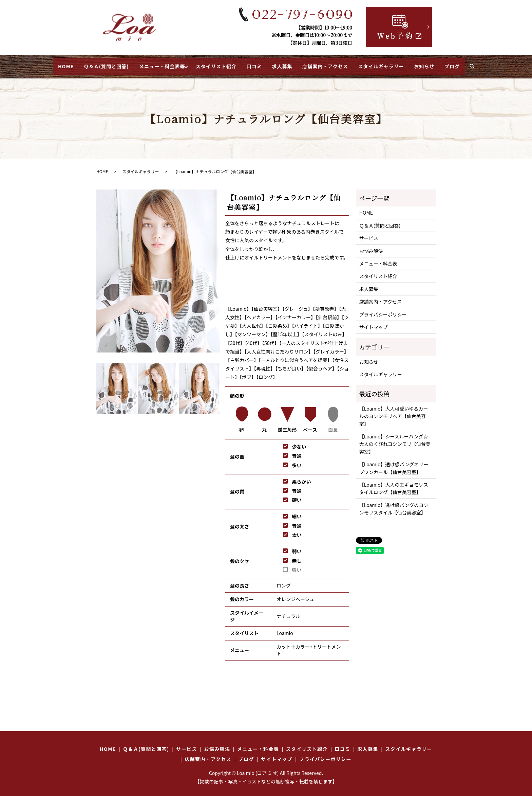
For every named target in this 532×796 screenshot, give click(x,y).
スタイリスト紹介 (213, 64)
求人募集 (287, 64)
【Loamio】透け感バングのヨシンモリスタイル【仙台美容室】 (394, 504)
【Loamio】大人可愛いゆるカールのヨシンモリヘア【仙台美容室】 (394, 412)
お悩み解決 (371, 247)
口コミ (255, 64)
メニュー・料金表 (378, 259)
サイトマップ (374, 323)
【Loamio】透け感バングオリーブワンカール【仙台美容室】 (394, 464)
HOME (44, 64)
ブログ (474, 64)
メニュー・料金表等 (150, 64)
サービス (369, 234)
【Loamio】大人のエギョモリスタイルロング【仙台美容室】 (394, 484)
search (496, 65)
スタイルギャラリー (395, 64)
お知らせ (442, 64)
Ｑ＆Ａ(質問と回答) (88, 64)
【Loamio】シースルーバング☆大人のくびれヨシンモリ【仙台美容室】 (395, 440)
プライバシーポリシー (383, 310)
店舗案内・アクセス (335, 64)
